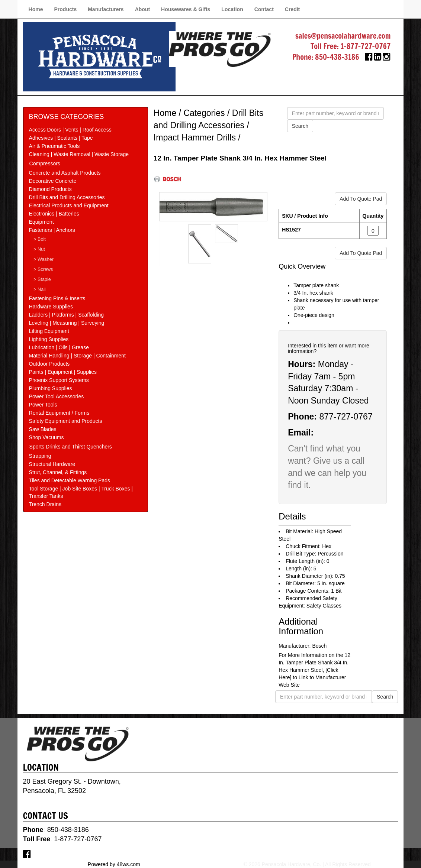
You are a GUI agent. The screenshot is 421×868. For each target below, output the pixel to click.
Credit (292, 9)
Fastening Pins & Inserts (57, 298)
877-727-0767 (346, 417)
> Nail (40, 289)
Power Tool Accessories (57, 396)
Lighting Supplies (49, 339)
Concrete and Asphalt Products (65, 173)
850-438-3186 (337, 57)
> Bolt (40, 239)
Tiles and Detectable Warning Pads (70, 480)
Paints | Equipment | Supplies (63, 372)
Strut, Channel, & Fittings (58, 472)
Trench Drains (45, 504)
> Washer (44, 259)
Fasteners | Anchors (52, 230)
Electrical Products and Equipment (69, 205)
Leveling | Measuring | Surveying (67, 323)
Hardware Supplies (51, 307)
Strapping (40, 456)
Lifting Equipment (49, 331)
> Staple (42, 279)
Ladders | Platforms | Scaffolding (67, 315)
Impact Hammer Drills (195, 137)
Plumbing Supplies (51, 388)
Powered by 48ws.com (114, 864)
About (142, 9)
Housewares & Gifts (186, 9)
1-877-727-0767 (366, 46)
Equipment (41, 222)
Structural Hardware (52, 464)
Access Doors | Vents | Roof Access (70, 130)
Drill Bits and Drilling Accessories (67, 197)
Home (36, 9)
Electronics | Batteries (54, 214)
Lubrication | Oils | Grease (59, 347)
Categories (204, 113)
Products (66, 9)
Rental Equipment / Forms (59, 413)
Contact (264, 9)
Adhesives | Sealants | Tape (61, 138)
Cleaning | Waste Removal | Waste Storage (79, 154)
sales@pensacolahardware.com (343, 36)
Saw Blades (43, 429)
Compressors (45, 163)
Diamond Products (50, 189)
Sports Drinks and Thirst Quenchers (71, 447)
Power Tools (43, 405)
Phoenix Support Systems (59, 380)
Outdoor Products (49, 364)
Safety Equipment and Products (66, 421)
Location (232, 9)
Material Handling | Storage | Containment (77, 356)
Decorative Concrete (53, 181)
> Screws (43, 269)
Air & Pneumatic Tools (54, 146)
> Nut (39, 249)
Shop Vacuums (46, 437)
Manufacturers (106, 9)
